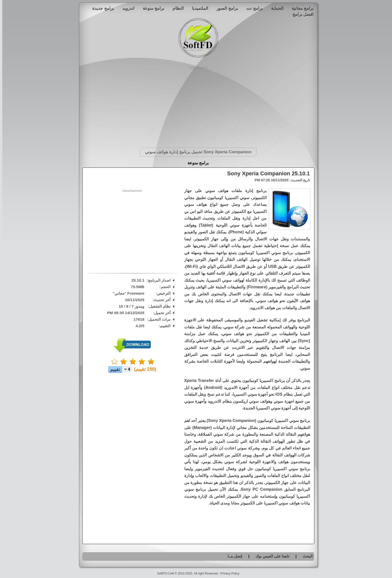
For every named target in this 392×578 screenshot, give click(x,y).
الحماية (275, 8)
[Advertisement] (196, 105)
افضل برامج (301, 14)
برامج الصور (225, 8)
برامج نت (252, 8)
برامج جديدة (101, 8)
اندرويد (126, 8)
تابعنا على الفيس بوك (270, 556)
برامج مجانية (300, 8)
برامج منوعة (151, 8)
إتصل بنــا (232, 556)
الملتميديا (198, 8)
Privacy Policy (228, 573)
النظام (176, 8)
